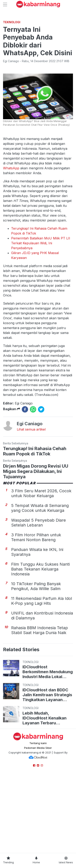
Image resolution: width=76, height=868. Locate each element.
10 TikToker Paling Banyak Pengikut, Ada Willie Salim (36, 663)
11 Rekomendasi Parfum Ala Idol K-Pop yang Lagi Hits (42, 677)
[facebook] (25, 486)
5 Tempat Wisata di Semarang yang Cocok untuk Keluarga (40, 584)
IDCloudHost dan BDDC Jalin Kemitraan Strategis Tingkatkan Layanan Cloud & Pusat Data (47, 771)
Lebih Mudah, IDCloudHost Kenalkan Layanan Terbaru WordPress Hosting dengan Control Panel (44, 794)
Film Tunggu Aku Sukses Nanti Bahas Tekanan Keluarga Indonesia (40, 645)
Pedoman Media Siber (38, 824)
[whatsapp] (33, 486)
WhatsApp (11, 245)
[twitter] (41, 486)
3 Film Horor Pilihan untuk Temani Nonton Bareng (36, 614)
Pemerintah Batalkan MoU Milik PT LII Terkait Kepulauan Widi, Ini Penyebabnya (41, 319)
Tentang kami (38, 820)
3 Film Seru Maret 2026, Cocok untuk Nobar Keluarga (41, 570)
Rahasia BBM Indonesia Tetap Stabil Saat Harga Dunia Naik (40, 707)
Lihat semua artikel (31, 506)
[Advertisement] (38, 56)
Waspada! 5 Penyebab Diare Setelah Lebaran (39, 599)
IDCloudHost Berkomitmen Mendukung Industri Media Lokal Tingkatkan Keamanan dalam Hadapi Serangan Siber (48, 748)
